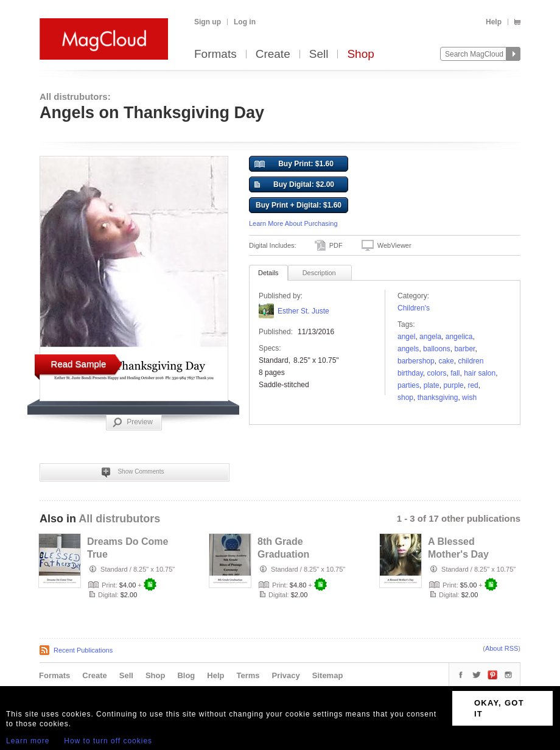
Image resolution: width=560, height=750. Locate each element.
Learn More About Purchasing (293, 223)
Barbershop (416, 361)
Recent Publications (83, 650)
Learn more (28, 741)
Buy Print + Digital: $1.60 (299, 205)
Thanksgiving (438, 398)
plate (432, 385)
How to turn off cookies (108, 741)
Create (273, 54)
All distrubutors (119, 519)
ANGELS (408, 349)
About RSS (502, 648)
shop (405, 398)
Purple (453, 385)
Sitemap (328, 675)
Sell (319, 54)
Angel (406, 337)
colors (436, 373)
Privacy (286, 675)
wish (469, 398)
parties (408, 385)
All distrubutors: (75, 96)
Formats (215, 54)
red (473, 385)
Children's (414, 308)
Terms (248, 675)
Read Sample (79, 364)
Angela (430, 337)
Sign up (208, 22)
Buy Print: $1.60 (294, 164)
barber (464, 349)
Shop (360, 54)
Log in (245, 22)
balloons (437, 349)
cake (446, 361)
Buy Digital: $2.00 (294, 185)
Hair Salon (480, 373)
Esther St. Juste (303, 311)
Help (494, 22)
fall (455, 373)
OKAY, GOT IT (499, 708)
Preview (133, 422)
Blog (186, 675)
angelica (459, 337)
